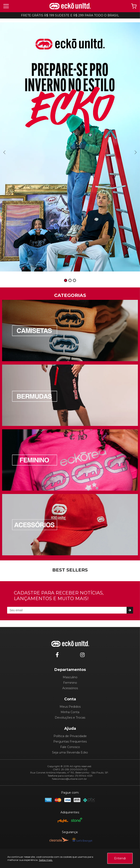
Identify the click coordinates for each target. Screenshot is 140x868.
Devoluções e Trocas (70, 718)
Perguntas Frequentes (70, 742)
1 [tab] (66, 281)
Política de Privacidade (70, 736)
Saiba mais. (46, 860)
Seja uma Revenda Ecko (70, 752)
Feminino (70, 683)
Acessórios (70, 688)
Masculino (70, 677)
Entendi (120, 858)
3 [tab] (75, 281)
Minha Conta (70, 712)
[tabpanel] (70, 147)
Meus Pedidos (70, 707)
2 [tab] (70, 281)
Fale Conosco (70, 747)
